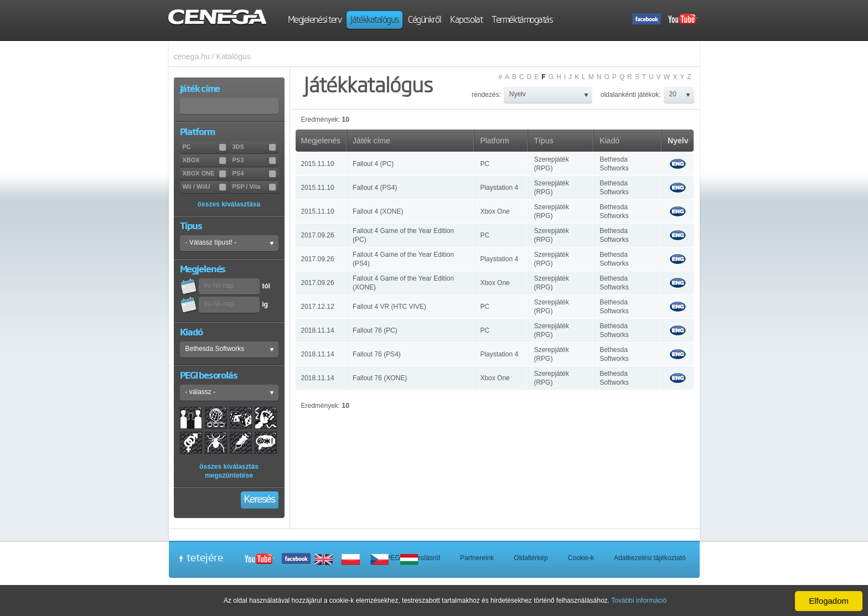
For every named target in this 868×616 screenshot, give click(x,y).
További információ (639, 601)
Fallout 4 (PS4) (375, 188)
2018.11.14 (318, 330)
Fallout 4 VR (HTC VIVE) (389, 307)
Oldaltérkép (531, 558)
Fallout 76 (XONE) (380, 378)
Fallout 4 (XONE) (378, 211)
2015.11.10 (318, 164)
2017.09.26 (318, 235)
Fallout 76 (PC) (375, 330)
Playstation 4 (499, 188)
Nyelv (678, 141)
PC (485, 164)
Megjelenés (321, 141)
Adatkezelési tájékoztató (650, 558)
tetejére (205, 557)
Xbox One (495, 211)
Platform (494, 141)
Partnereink (477, 558)
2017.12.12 (318, 307)
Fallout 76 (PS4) (377, 354)
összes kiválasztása (229, 204)
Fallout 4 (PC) (373, 164)
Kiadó (609, 141)
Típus (543, 141)
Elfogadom (829, 601)
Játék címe (371, 141)
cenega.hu (192, 56)
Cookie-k (581, 558)
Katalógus (234, 56)
